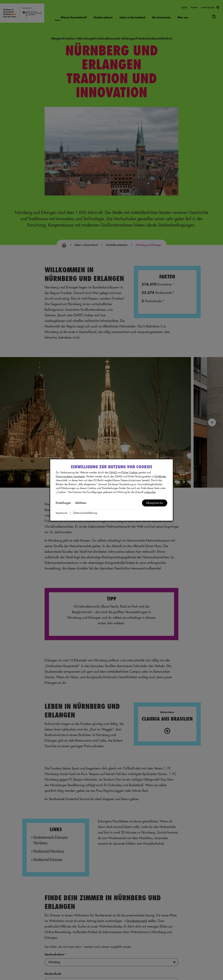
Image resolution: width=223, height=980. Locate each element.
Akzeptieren (155, 503)
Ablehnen (81, 503)
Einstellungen (63, 503)
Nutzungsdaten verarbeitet (70, 477)
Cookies (133, 473)
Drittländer (160, 477)
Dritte (125, 473)
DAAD (113, 473)
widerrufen (150, 492)
